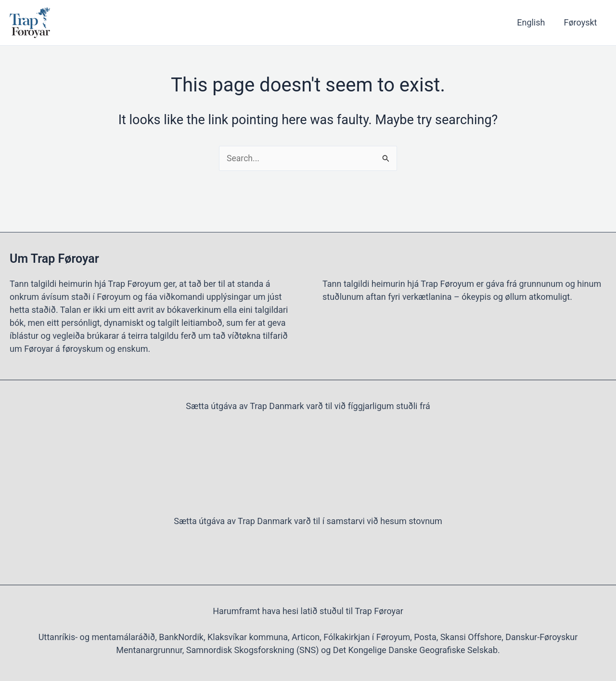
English (533, 22)
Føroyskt (581, 22)
